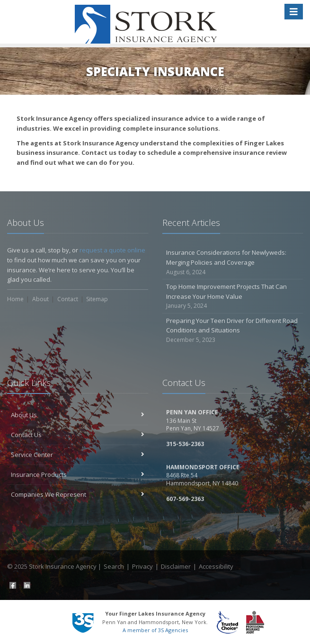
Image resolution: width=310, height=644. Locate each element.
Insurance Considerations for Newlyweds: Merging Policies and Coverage (233, 262)
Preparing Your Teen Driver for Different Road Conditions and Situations (233, 331)
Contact (68, 299)
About (40, 299)
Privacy (142, 566)
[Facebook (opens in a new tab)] (12, 584)
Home (15, 299)
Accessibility (216, 566)
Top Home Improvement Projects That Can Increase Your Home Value (233, 296)
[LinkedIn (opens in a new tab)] (26, 584)
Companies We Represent (78, 494)
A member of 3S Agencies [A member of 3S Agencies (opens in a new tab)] (155, 630)
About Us (78, 415)
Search (114, 566)
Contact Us (78, 435)
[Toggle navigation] (294, 12)
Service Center (78, 455)
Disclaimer (176, 566)
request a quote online (112, 250)
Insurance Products (78, 474)
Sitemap (97, 299)
